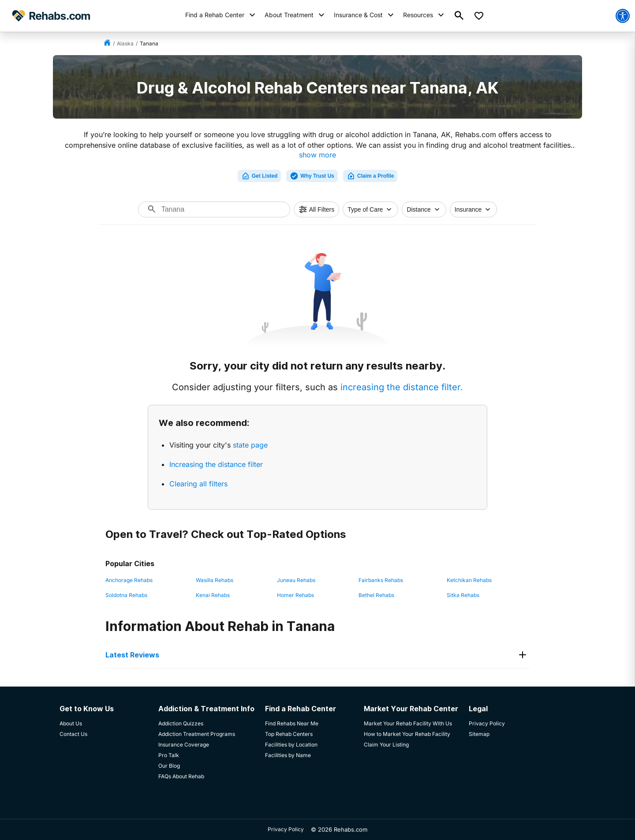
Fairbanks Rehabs (381, 580)
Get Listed (260, 176)
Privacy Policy (286, 829)
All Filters (317, 209)
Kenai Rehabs (213, 595)
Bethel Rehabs (376, 595)
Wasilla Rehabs (215, 580)
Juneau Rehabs (296, 580)
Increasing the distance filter (216, 464)
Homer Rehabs (295, 595)
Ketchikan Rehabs (469, 580)
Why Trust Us (312, 176)
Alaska (125, 43)
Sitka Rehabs (463, 595)
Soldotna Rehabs (126, 595)
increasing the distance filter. (402, 387)
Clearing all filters (198, 484)
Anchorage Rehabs (129, 580)
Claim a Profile (370, 176)
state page (250, 445)
